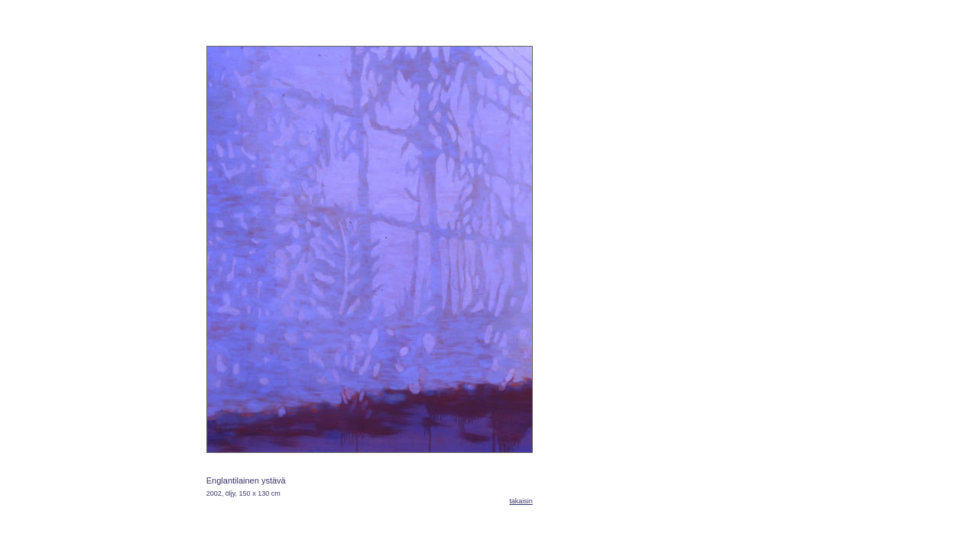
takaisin (521, 501)
